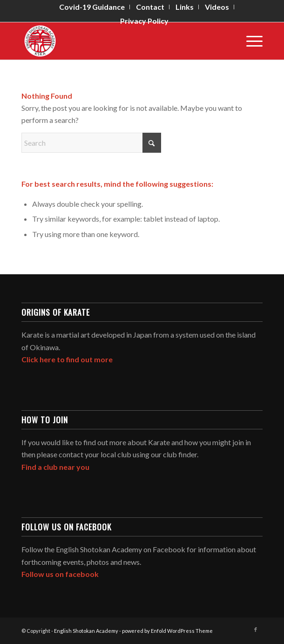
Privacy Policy (144, 21)
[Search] (91, 143)
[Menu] (250, 41)
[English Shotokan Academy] (118, 41)
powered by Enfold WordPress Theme (167, 631)
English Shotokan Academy (86, 631)
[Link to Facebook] (256, 630)
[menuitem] (92, 7)
